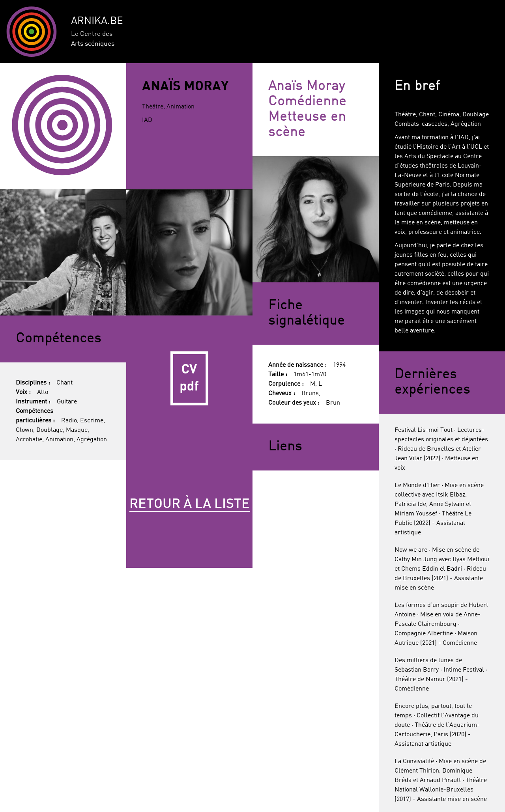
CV (189, 379)
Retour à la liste (190, 504)
